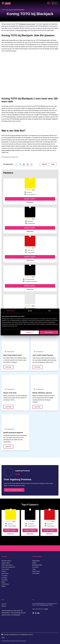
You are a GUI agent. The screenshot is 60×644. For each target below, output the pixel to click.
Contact (3, 638)
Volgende (44, 164)
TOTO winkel (36, 573)
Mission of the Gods (10, 393)
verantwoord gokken (44, 605)
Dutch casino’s (36, 571)
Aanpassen (30, 332)
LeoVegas (4, 578)
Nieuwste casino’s (6, 561)
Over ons (4, 604)
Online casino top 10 (7, 565)
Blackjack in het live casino (28, 24)
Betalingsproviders (37, 565)
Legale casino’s (6, 563)
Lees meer (8, 367)
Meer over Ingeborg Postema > (14, 490)
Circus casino (5, 569)
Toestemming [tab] (10, 311)
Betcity (3, 582)
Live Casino (35, 567)
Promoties (11, 10)
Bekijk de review (30, 202)
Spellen (34, 563)
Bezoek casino (29, 199)
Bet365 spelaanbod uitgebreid (13, 433)
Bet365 (3, 586)
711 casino (4, 576)
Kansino (4, 571)
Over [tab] (50, 311)
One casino (5, 580)
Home (7, 10)
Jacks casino (5, 573)
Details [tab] (30, 311)
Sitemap (4, 606)
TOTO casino (5, 584)
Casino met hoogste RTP (8, 567)
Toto (13, 136)
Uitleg (34, 569)
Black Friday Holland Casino (13, 355)
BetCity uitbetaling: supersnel (42, 393)
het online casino (23, 30)
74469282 (46, 609)
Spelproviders (36, 561)
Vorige (53, 164)
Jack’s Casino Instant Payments (43, 355)
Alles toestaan (49, 332)
